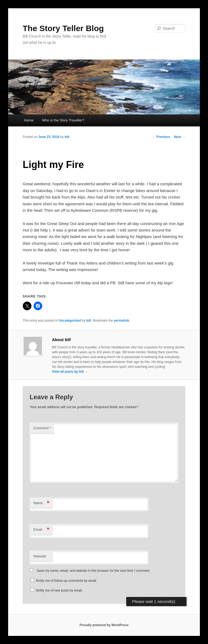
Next (180, 137)
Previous (161, 137)
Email (41, 530)
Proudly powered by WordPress (104, 625)
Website (40, 556)
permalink (121, 321)
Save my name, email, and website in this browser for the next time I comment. (94, 571)
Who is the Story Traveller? (63, 120)
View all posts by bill (70, 372)
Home (29, 120)
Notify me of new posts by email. (59, 590)
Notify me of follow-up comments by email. (66, 581)
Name (41, 503)
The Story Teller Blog (63, 28)
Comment (42, 428)
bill (67, 137)
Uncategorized (70, 321)
